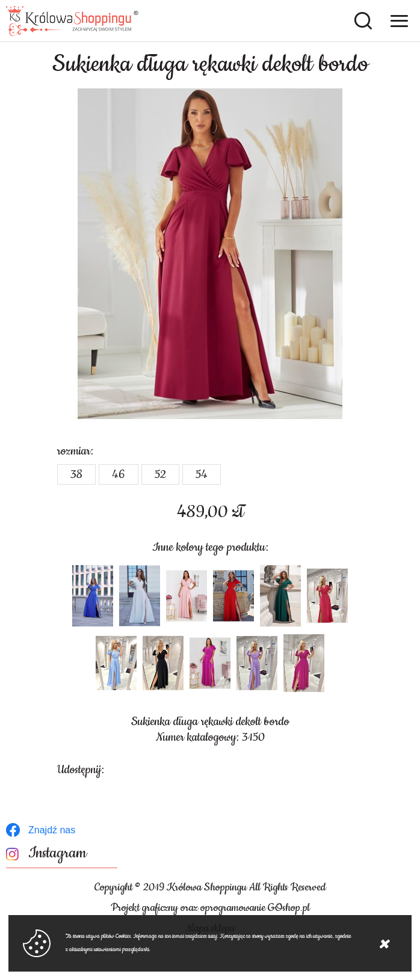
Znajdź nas (52, 830)
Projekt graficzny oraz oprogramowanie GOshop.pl (210, 908)
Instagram (57, 853)
